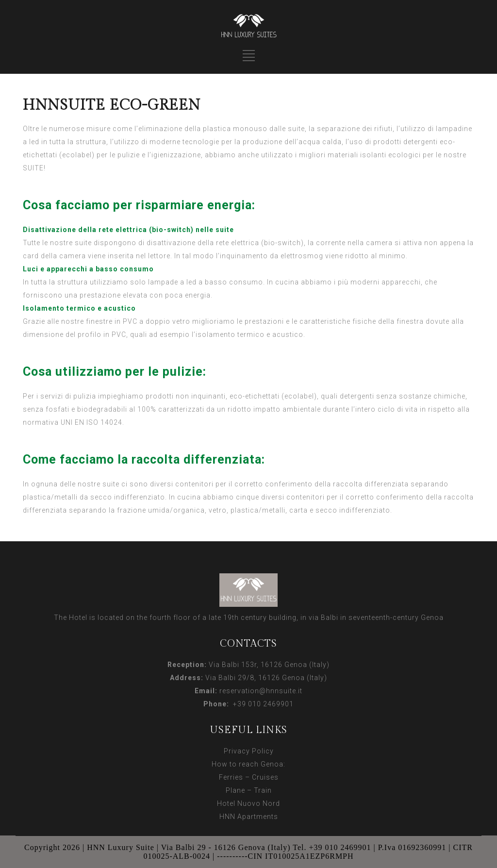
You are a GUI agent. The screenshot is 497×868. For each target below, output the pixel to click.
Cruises (265, 777)
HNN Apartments (249, 817)
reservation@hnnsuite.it (261, 691)
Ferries (231, 777)
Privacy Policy (249, 751)
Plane (235, 790)
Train (263, 790)
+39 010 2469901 (261, 704)
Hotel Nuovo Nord (248, 803)
